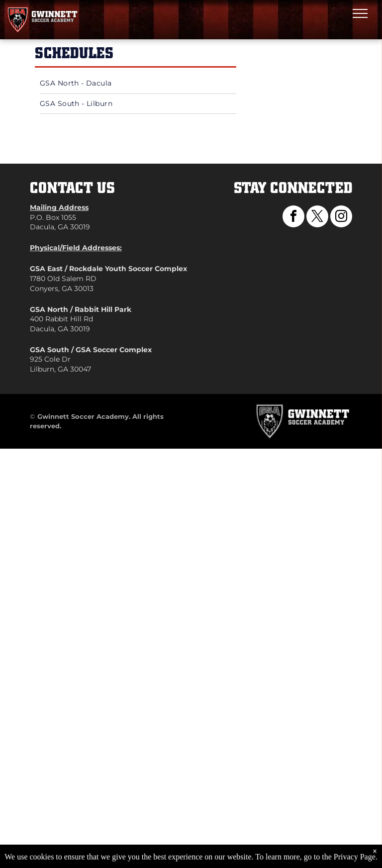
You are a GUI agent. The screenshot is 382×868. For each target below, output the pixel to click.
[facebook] (293, 218)
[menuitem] (138, 84)
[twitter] (317, 218)
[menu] (360, 13)
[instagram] (341, 218)
